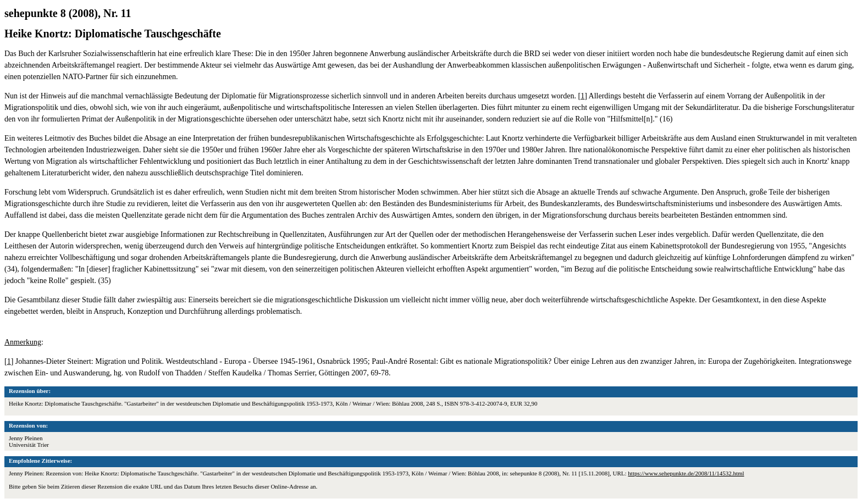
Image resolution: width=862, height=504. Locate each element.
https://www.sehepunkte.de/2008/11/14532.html (686, 473)
